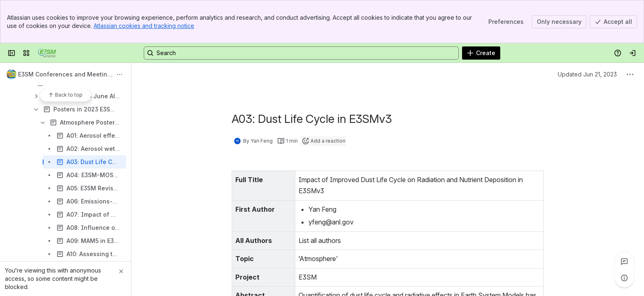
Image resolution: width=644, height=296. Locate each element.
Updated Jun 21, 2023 (587, 74)
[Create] (481, 53)
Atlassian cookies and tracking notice (144, 26)
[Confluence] (47, 53)
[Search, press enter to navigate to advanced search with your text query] (301, 53)
